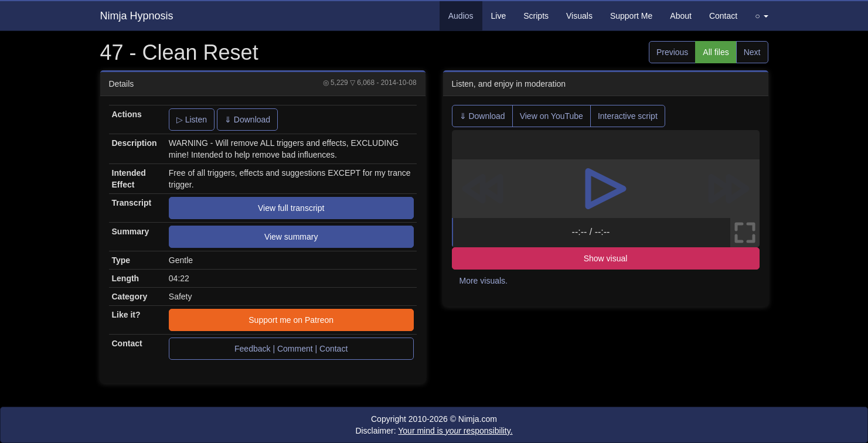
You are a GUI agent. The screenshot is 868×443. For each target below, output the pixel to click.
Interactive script (628, 116)
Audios (461, 16)
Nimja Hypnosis (137, 16)
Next (752, 52)
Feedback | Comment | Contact (291, 349)
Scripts (536, 16)
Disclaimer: (434, 431)
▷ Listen (192, 120)
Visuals (579, 16)
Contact (723, 16)
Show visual (606, 258)
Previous (672, 52)
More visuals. (484, 281)
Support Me (631, 16)
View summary (291, 237)
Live (499, 16)
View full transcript (291, 208)
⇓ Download (247, 120)
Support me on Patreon (291, 320)
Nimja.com (478, 419)
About (681, 16)
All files (716, 52)
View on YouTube (552, 116)
